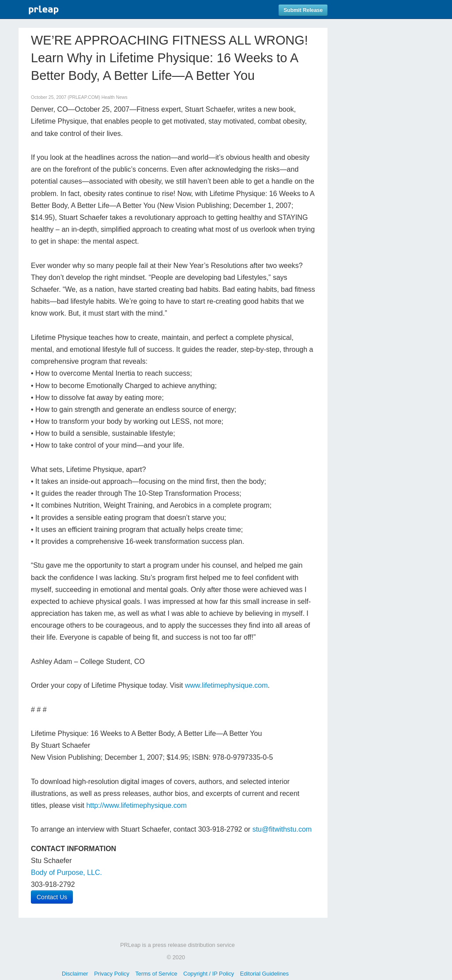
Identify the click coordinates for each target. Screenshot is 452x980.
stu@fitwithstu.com (282, 829)
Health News (115, 97)
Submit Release (303, 10)
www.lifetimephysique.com (226, 685)
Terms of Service (156, 974)
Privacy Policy (112, 974)
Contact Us (52, 897)
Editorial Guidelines (264, 974)
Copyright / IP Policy (209, 974)
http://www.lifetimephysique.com (136, 805)
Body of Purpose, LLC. (66, 873)
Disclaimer (75, 974)
